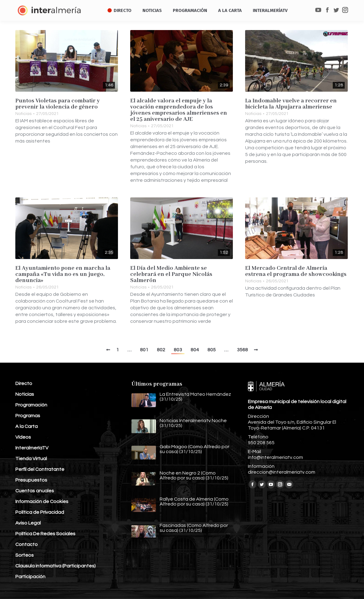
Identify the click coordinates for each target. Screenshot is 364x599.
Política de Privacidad (40, 512)
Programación (31, 405)
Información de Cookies (42, 502)
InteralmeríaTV (32, 448)
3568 (242, 350)
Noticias (23, 114)
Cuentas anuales (35, 491)
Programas (28, 416)
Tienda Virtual (31, 459)
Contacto (27, 544)
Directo (24, 383)
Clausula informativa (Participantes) (55, 566)
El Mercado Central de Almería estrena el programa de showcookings (296, 271)
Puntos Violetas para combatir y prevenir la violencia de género (58, 104)
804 (195, 350)
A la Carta (27, 426)
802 (161, 350)
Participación (30, 577)
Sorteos (25, 555)
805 (212, 350)
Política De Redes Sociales (45, 534)
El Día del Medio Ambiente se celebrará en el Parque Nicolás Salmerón (171, 274)
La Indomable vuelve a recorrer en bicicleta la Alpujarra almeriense (291, 104)
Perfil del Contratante (40, 469)
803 (178, 350)
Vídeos (23, 437)
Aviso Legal (28, 523)
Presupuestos (31, 480)
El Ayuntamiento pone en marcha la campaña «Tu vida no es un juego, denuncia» (63, 274)
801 (144, 350)
